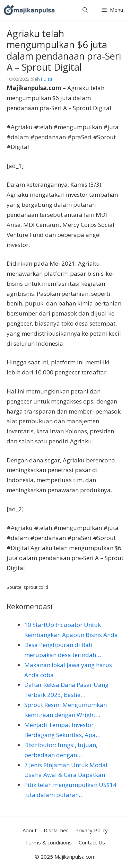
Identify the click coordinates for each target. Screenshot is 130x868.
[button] (85, 10)
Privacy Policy (92, 830)
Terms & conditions (48, 842)
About (30, 830)
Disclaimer (56, 830)
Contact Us (92, 842)
